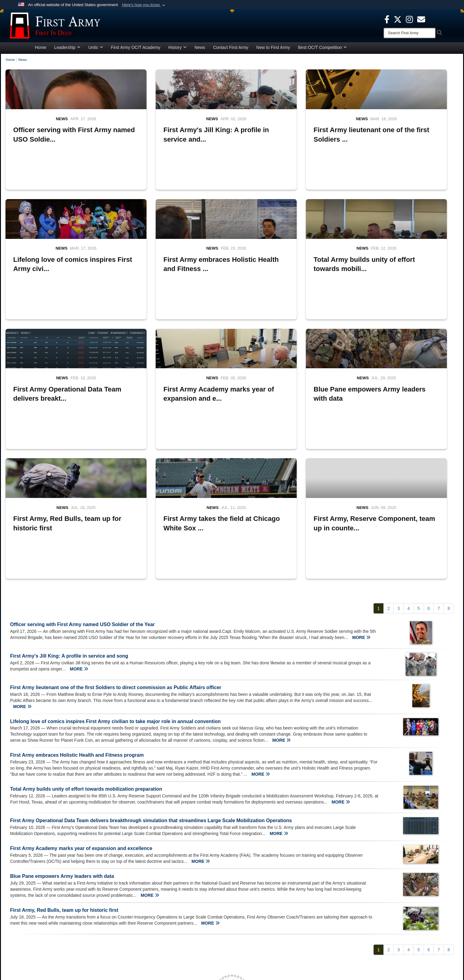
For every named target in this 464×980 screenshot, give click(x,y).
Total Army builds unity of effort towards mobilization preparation (86, 670)
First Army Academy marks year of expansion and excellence (81, 729)
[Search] (410, 33)
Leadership (67, 50)
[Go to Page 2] (388, 489)
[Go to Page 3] (399, 489)
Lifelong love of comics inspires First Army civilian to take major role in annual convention (115, 602)
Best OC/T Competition (322, 50)
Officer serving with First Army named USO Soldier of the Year (82, 505)
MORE (361, 518)
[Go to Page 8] (449, 489)
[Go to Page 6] (429, 489)
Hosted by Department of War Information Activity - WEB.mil (193, 963)
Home (41, 50)
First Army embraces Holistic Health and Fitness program (77, 636)
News (200, 50)
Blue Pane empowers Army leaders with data (62, 757)
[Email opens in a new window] (369, 905)
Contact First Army (231, 50)
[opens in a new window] (421, 19)
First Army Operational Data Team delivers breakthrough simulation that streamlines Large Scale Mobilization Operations (151, 702)
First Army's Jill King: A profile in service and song (69, 537)
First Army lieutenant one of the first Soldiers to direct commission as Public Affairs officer (116, 568)
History (177, 50)
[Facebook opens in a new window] (387, 19)
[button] (144, 5)
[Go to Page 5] (419, 489)
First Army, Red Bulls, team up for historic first (64, 791)
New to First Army (273, 50)
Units (96, 50)
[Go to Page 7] (439, 489)
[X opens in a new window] (398, 19)
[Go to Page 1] (379, 489)
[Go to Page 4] (409, 489)
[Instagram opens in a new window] (409, 19)
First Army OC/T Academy (136, 50)
